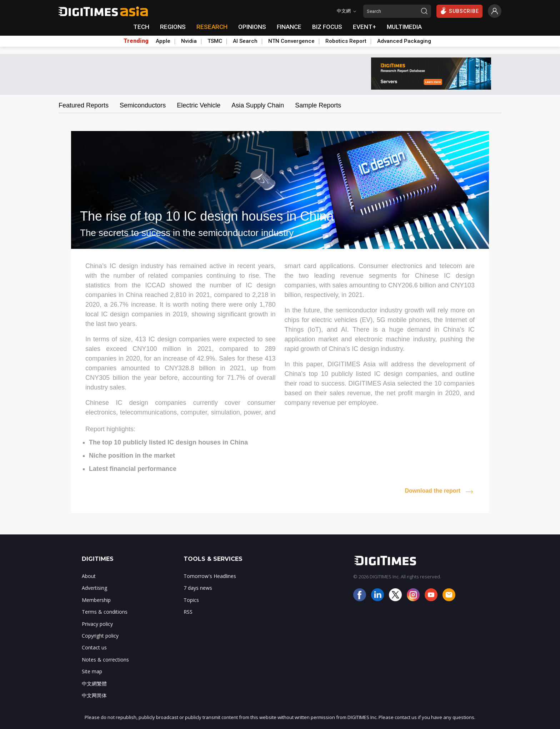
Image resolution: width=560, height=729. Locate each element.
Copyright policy (100, 636)
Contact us (94, 647)
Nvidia (189, 41)
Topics (191, 600)
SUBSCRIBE (459, 11)
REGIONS (173, 27)
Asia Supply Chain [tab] (258, 105)
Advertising (94, 588)
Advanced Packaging (404, 41)
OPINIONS (252, 27)
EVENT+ (364, 27)
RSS (188, 612)
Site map (92, 671)
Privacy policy (97, 624)
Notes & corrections (105, 660)
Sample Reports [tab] (318, 105)
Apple (163, 41)
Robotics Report (346, 41)
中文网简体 (94, 695)
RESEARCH (212, 27)
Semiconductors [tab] (143, 105)
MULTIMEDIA (404, 27)
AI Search (245, 41)
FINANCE (289, 27)
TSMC (215, 41)
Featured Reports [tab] (84, 105)
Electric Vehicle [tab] (199, 105)
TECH (141, 27)
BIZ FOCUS (327, 27)
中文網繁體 (94, 683)
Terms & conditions (105, 612)
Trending (136, 41)
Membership (96, 600)
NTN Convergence (291, 41)
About (89, 576)
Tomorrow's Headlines (210, 576)
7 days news (198, 588)
